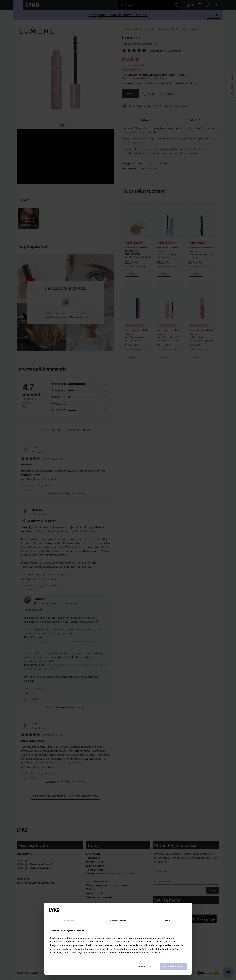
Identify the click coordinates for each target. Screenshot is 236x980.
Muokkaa (145, 966)
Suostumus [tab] (70, 921)
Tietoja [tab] (166, 921)
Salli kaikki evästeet (173, 966)
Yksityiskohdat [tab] (118, 921)
